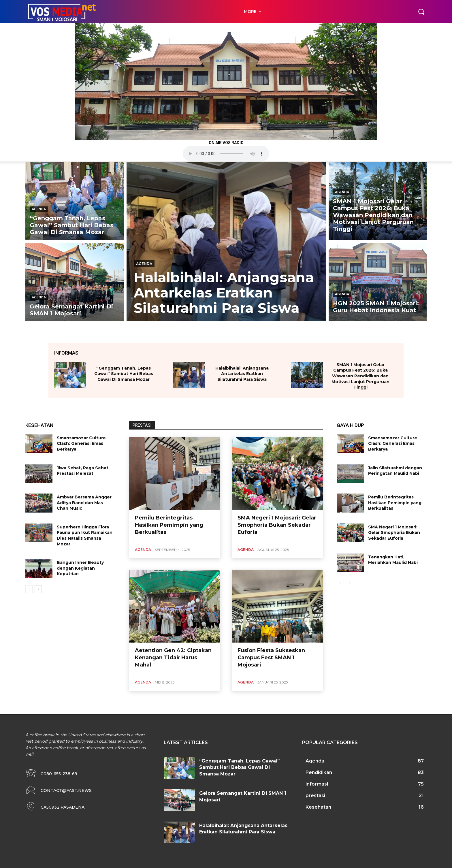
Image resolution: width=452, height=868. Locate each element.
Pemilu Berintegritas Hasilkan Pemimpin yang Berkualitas (169, 525)
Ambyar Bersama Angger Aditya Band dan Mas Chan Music (84, 503)
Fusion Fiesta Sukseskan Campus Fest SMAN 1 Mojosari (271, 658)
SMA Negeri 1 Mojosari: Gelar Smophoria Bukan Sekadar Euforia (277, 525)
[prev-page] (29, 589)
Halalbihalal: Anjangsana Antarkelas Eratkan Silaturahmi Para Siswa (242, 374)
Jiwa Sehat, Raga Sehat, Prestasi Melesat (83, 471)
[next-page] (38, 589)
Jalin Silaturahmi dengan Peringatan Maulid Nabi (395, 471)
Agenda (39, 209)
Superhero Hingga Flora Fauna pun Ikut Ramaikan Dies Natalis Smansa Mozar (85, 535)
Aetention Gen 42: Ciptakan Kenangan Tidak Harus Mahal (173, 658)
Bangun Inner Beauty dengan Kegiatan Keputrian (80, 568)
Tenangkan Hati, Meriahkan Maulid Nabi (393, 560)
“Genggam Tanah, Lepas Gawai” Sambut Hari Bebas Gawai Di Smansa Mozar (124, 374)
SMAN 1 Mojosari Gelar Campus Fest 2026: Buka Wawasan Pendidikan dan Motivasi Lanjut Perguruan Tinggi (360, 376)
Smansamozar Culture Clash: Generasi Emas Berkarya (81, 444)
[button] (421, 12)
